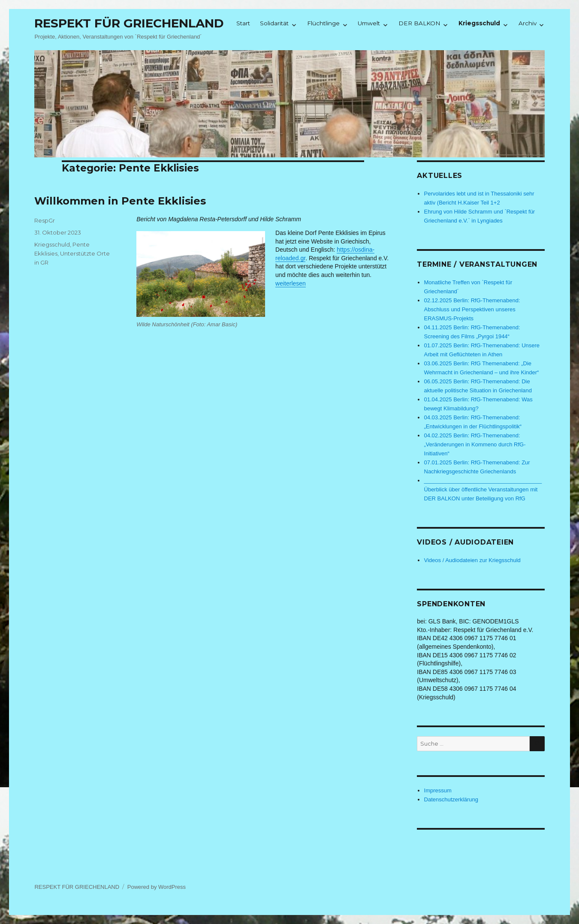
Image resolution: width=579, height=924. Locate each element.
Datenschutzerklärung (451, 799)
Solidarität (274, 23)
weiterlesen (291, 283)
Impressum (438, 790)
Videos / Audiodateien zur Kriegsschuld (472, 560)
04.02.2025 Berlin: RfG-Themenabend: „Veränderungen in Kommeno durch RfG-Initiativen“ (475, 444)
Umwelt (369, 23)
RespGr (45, 220)
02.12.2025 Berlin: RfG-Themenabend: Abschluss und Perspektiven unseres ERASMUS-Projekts (472, 309)
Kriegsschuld (479, 23)
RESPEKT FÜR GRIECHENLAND (129, 23)
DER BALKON (419, 23)
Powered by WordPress (157, 887)
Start (243, 23)
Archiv (528, 23)
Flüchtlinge (323, 23)
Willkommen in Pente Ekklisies (120, 201)
